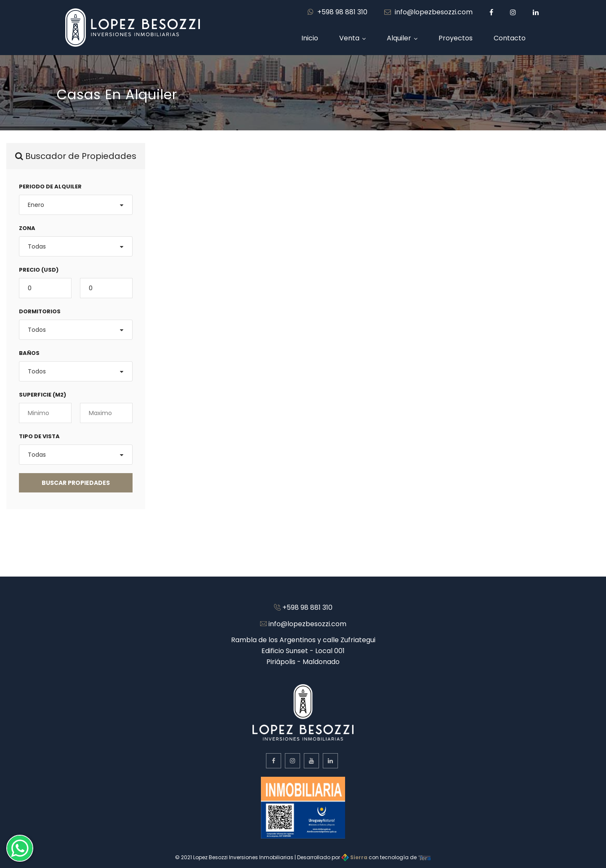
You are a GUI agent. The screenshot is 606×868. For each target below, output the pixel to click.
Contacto (510, 38)
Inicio (310, 38)
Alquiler (399, 38)
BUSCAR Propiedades (76, 483)
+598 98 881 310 (338, 12)
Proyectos (456, 38)
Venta (349, 38)
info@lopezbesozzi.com (428, 12)
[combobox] (76, 205)
